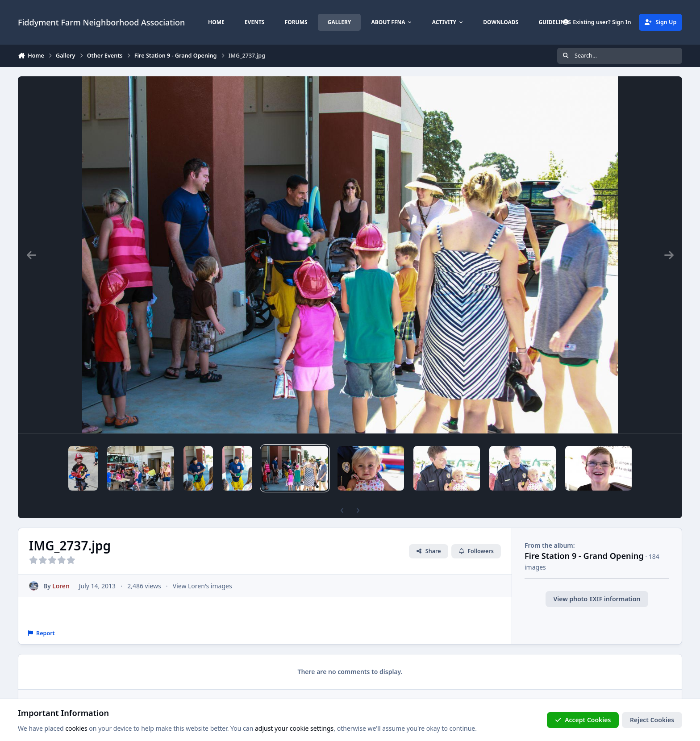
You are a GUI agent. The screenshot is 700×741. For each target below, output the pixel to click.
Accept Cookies (583, 720)
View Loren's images (202, 586)
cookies (76, 728)
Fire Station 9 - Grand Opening (584, 556)
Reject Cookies (652, 720)
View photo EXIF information (597, 599)
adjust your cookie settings (294, 728)
